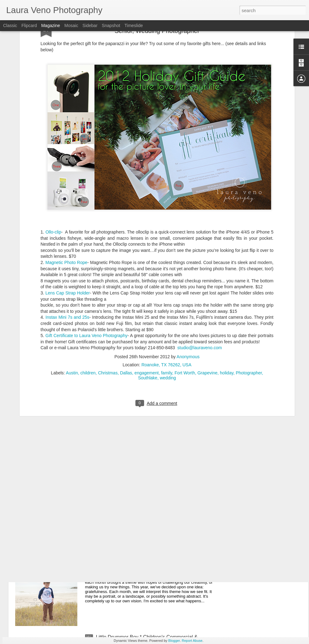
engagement (147, 316)
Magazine (51, 25)
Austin (72, 316)
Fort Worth (185, 316)
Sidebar (90, 25)
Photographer (249, 316)
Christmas (108, 316)
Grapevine (208, 316)
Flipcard (29, 25)
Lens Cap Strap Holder (68, 236)
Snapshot (111, 25)
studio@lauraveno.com (200, 291)
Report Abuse (192, 641)
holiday (227, 316)
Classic (10, 25)
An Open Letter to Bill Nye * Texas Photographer (149, 496)
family (167, 316)
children (88, 316)
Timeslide (134, 25)
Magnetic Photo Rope (66, 206)
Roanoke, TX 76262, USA (166, 308)
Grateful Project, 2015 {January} (131, 566)
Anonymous (188, 300)
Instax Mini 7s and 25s (68, 260)
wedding (168, 321)
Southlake (148, 321)
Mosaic (71, 25)
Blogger (174, 641)
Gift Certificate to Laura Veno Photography (86, 279)
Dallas (126, 316)
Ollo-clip (53, 175)
